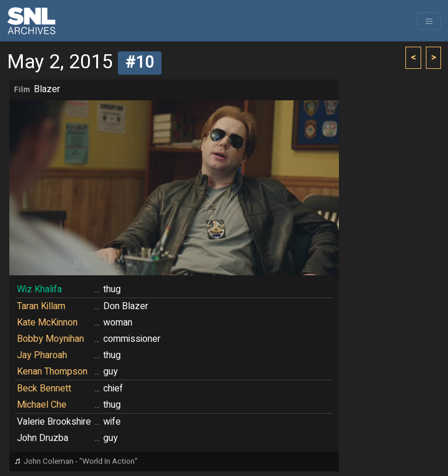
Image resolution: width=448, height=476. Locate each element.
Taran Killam (41, 306)
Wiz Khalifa (39, 289)
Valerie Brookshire (54, 422)
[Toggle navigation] (429, 21)
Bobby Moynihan (50, 339)
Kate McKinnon (47, 323)
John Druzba (43, 438)
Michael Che (42, 405)
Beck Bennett (44, 388)
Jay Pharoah (42, 355)
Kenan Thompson (52, 372)
